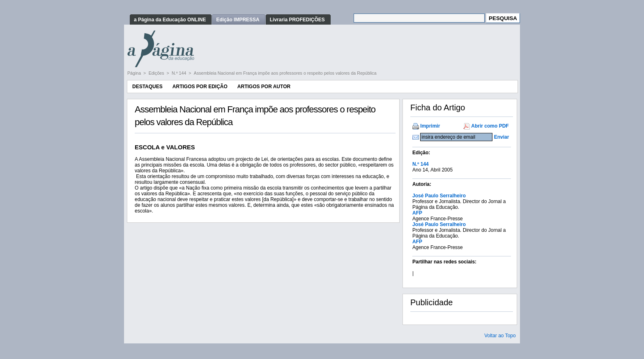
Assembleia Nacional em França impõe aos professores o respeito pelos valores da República (285, 73)
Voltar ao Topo (500, 336)
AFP (417, 213)
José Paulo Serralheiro (439, 196)
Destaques (147, 87)
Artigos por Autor (264, 87)
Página (135, 73)
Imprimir (430, 126)
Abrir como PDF (490, 126)
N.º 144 (179, 73)
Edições (157, 73)
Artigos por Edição (200, 87)
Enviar (502, 137)
